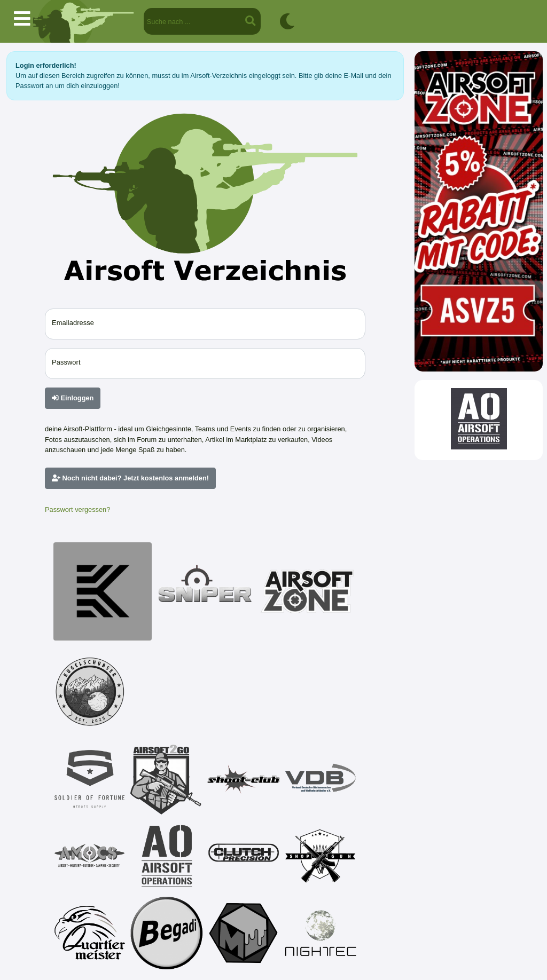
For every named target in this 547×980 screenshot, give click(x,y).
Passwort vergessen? (77, 509)
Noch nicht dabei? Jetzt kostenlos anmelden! (130, 478)
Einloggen (73, 398)
